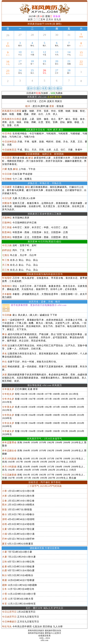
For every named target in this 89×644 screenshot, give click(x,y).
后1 (39, 88)
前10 (59, 88)
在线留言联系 (44, 636)
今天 (44, 88)
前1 (50, 88)
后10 (30, 88)
